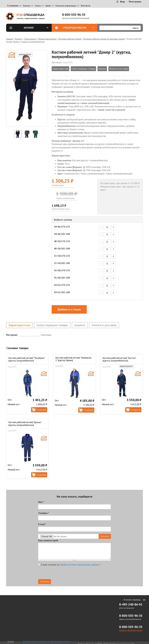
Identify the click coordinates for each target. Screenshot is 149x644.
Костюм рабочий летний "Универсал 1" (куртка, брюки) (73, 359)
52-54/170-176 (62, 256)
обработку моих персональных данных (79, 565)
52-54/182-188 (62, 263)
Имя (41, 502)
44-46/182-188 (62, 234)
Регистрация (135, 2)
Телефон (44, 513)
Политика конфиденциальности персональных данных (46, 641)
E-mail (42, 524)
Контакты (86, 6)
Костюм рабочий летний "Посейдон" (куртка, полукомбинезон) (27, 359)
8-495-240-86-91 (131, 604)
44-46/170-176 (62, 227)
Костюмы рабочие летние (70, 39)
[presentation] (60, 573)
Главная (10, 39)
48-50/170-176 (62, 241)
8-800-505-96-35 (74, 15)
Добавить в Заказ (69, 309)
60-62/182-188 (62, 292)
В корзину (41, 410)
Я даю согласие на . (69, 565)
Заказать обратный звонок (131, 630)
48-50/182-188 (62, 248)
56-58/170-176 (62, 270)
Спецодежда (30, 39)
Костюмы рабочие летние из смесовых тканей (104, 39)
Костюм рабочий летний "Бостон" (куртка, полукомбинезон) (119, 359)
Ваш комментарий (48, 540)
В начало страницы (132, 600)
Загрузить (105, 536)
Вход (122, 2)
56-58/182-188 (62, 278)
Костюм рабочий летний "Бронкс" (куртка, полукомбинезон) (25, 424)
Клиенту (27, 6)
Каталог (36, 28)
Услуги (38, 6)
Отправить (45, 581)
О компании (13, 6)
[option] (27, 88)
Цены (48, 6)
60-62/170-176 (62, 285)
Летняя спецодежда (47, 39)
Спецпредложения (78, 28)
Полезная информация (66, 6)
